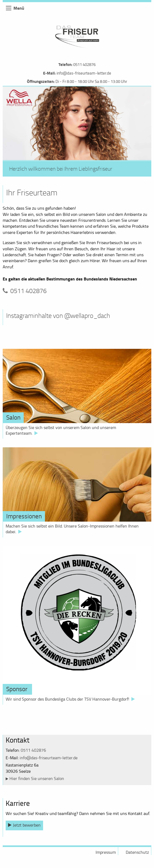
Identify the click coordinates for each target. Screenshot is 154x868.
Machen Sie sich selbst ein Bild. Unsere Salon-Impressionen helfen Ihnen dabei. (72, 529)
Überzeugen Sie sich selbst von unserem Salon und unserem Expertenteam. (61, 430)
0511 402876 (84, 64)
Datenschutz (137, 852)
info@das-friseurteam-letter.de (84, 73)
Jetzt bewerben (27, 825)
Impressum (106, 852)
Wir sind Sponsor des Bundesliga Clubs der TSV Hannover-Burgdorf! (67, 699)
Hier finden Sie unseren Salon (37, 778)
